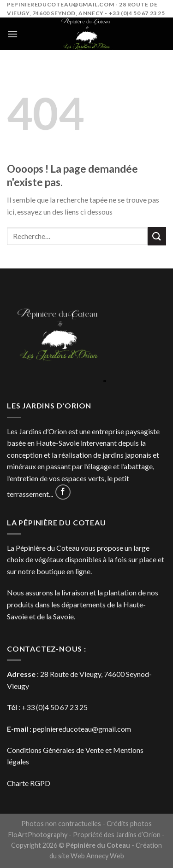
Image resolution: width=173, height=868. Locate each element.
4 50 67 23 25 (66, 707)
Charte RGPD (29, 783)
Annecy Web (105, 856)
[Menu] (12, 34)
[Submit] (157, 236)
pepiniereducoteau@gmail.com (82, 729)
